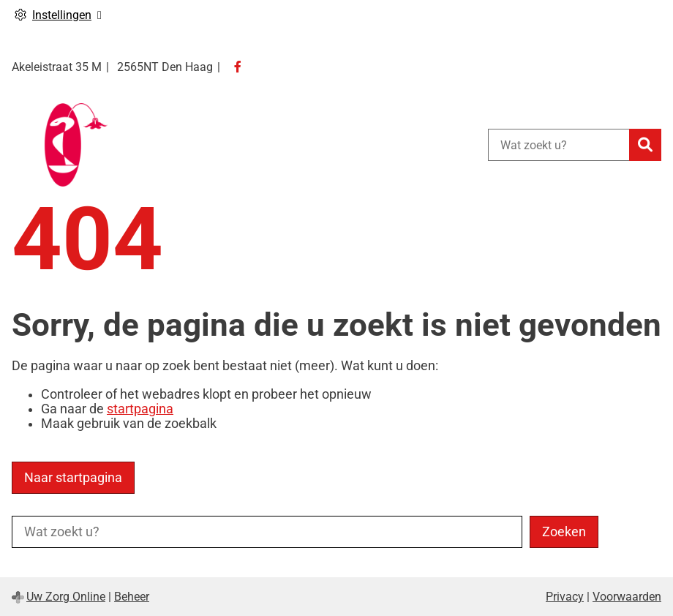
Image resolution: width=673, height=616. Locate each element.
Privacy (565, 597)
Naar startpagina (73, 478)
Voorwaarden (627, 597)
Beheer (132, 597)
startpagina (140, 409)
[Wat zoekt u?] (559, 145)
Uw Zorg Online (66, 597)
